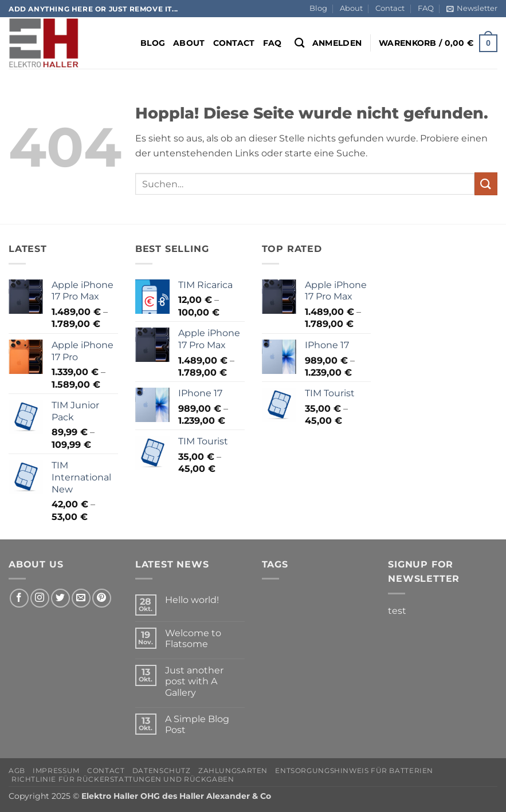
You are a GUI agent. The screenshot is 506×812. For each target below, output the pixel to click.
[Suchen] (299, 43)
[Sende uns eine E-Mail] (81, 598)
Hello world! (192, 600)
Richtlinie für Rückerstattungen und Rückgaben (123, 779)
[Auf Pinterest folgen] (102, 598)
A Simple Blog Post (197, 724)
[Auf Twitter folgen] (60, 598)
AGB (17, 770)
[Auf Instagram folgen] (40, 598)
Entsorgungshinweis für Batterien (354, 770)
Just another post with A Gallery (194, 681)
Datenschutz (162, 770)
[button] (472, 9)
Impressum (56, 770)
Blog (318, 8)
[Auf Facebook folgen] (19, 598)
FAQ (426, 8)
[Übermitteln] (486, 184)
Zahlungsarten (233, 770)
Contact (390, 8)
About (351, 8)
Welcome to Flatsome (193, 638)
